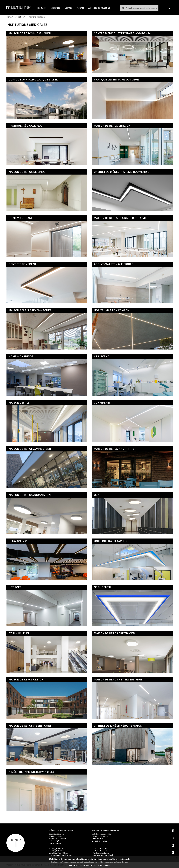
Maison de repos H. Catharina (30, 33)
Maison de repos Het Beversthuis (118, 680)
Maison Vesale (19, 403)
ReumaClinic (18, 541)
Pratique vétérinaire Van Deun (116, 80)
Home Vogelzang (21, 218)
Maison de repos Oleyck (26, 680)
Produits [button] (41, 8)
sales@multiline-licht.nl (100, 853)
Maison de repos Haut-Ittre (114, 449)
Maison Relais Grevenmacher (30, 310)
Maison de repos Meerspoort (30, 726)
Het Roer (15, 587)
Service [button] (69, 8)
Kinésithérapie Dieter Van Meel (31, 772)
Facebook (173, 831)
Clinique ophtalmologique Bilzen (33, 80)
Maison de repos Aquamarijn (30, 495)
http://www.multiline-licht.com (61, 855)
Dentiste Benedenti (23, 264)
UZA (97, 495)
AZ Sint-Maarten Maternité (113, 264)
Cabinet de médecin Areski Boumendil (121, 172)
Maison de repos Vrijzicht (113, 126)
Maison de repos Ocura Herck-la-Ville (122, 218)
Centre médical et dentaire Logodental (123, 33)
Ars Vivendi (102, 357)
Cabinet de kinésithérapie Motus (118, 726)
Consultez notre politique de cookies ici (95, 865)
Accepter (73, 865)
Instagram (173, 838)
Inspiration (55, 8)
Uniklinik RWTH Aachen (111, 541)
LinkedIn (173, 845)
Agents (80, 8)
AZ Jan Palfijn (19, 633)
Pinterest (173, 853)
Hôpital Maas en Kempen (112, 310)
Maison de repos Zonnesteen (30, 449)
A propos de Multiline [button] (99, 8)
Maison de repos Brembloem (115, 633)
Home (9, 17)
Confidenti (102, 403)
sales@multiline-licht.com (59, 853)
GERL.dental (103, 587)
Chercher (123, 8)
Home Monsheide (21, 357)
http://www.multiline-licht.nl (102, 855)
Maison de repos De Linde (27, 172)
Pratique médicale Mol (25, 126)
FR (170, 8)
